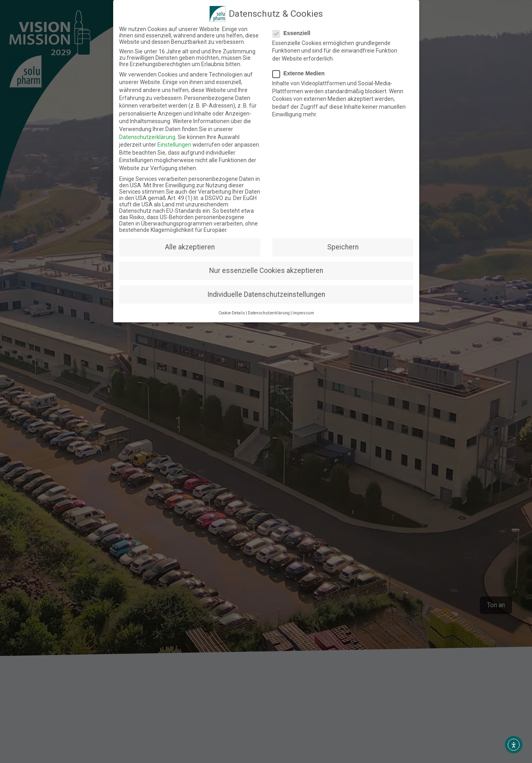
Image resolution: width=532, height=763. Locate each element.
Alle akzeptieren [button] (192, 243)
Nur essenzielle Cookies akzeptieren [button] (266, 265)
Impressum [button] (300, 301)
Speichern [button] (339, 243)
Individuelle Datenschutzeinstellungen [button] (266, 285)
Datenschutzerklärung (145, 137)
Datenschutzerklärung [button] (268, 301)
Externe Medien (302, 70)
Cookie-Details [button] (234, 301)
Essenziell (296, 24)
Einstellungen (174, 145)
